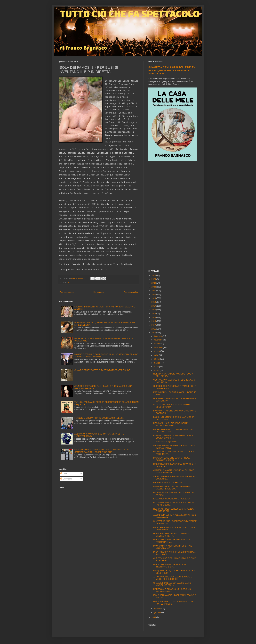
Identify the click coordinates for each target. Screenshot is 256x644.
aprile (156, 367)
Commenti (66, 479)
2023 (154, 283)
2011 (154, 329)
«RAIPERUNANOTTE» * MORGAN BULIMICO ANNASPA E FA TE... (174, 471)
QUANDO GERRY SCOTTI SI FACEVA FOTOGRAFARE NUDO (102, 370)
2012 (154, 325)
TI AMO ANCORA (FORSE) (165, 442)
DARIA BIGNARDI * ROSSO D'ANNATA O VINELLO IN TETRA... (172, 535)
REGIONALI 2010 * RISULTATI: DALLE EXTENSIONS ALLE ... (170, 424)
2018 (154, 302)
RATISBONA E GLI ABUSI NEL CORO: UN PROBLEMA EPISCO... (172, 590)
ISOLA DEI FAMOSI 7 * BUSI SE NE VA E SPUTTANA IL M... (172, 541)
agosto (157, 351)
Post (64, 474)
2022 (154, 287)
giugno (157, 359)
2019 (154, 298)
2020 (154, 295)
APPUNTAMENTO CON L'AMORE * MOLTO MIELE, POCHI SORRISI (173, 578)
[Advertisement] (173, 216)
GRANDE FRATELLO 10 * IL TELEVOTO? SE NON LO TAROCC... (173, 603)
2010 (154, 333)
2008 (154, 617)
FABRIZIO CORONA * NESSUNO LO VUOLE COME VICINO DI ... (173, 437)
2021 (154, 291)
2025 (154, 275)
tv (68, 282)
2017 (154, 306)
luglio (156, 355)
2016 (154, 310)
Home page (99, 292)
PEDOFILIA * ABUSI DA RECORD (168, 483)
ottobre (157, 344)
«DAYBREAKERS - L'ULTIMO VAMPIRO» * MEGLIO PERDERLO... (172, 488)
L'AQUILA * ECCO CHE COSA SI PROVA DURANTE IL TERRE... (171, 459)
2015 (154, 313)
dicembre (158, 336)
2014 (154, 317)
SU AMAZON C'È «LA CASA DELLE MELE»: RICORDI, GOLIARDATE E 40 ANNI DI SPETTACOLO (172, 70)
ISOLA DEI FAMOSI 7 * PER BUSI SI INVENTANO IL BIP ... (170, 566)
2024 (154, 279)
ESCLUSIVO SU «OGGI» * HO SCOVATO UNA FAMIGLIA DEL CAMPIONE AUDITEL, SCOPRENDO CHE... (102, 451)
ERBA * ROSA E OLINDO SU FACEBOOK (172, 499)
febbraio (158, 609)
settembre (158, 348)
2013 (154, 321)
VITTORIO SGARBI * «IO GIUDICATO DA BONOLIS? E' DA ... (172, 406)
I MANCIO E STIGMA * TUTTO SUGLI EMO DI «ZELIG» (99, 418)
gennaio (158, 612)
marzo (157, 370)
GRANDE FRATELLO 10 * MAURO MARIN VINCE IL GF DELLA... (172, 584)
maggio (157, 363)
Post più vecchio (131, 292)
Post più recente (67, 292)
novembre (158, 340)
